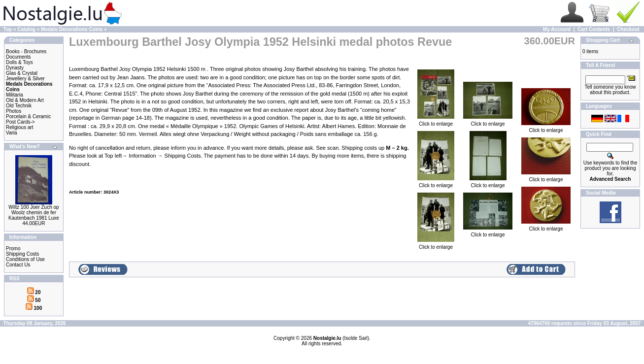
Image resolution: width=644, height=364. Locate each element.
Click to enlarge (436, 122)
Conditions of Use (25, 259)
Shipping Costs (22, 254)
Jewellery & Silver (25, 79)
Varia (12, 133)
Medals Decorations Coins (72, 29)
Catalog (26, 29)
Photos (14, 111)
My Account (557, 29)
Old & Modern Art (25, 100)
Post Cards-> (20, 122)
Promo (13, 248)
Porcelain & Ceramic (28, 116)
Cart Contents (594, 29)
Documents (18, 57)
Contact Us (18, 265)
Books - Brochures (26, 51)
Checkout (628, 29)
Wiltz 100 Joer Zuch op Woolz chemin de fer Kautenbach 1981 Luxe (34, 213)
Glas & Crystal (22, 73)
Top (8, 29)
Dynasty (15, 68)
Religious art (20, 127)
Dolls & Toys (19, 62)
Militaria (14, 95)
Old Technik (19, 106)
